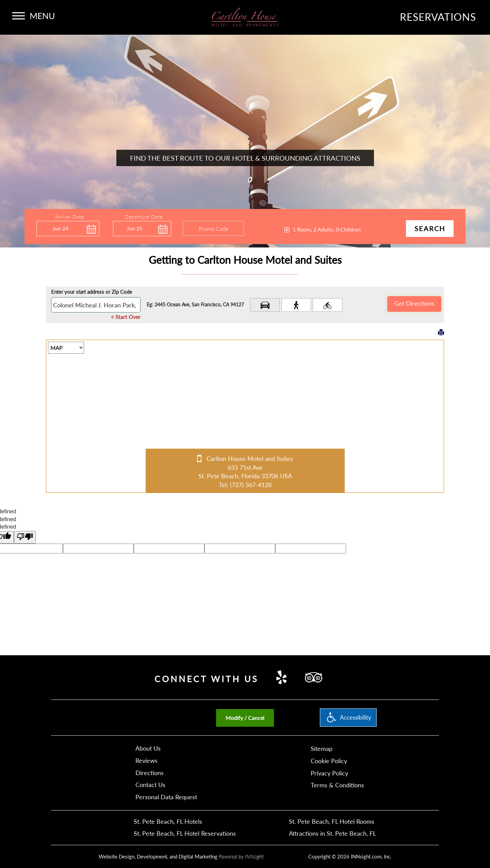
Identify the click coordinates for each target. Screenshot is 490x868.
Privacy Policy (329, 773)
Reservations (438, 17)
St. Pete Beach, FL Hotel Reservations (185, 833)
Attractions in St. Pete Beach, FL (332, 833)
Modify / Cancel (245, 718)
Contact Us (150, 785)
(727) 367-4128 (251, 485)
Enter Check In (38, 240)
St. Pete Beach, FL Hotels (168, 821)
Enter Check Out (115, 240)
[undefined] (25, 537)
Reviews (146, 760)
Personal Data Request (166, 797)
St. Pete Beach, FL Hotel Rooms (332, 821)
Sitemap (322, 749)
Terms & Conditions (337, 785)
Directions (150, 773)
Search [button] (430, 228)
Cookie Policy (329, 761)
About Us (148, 748)
